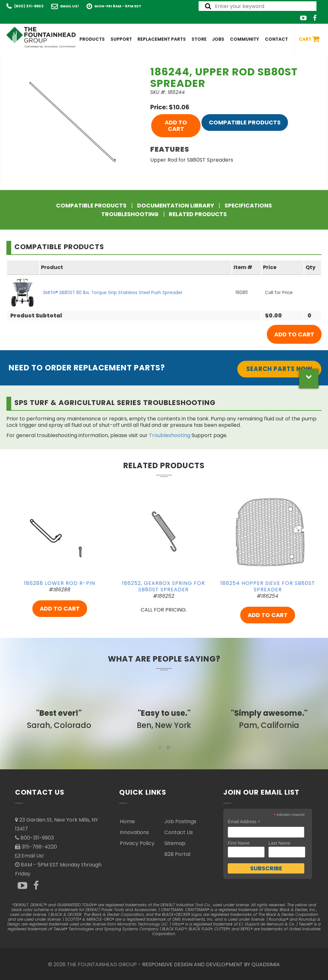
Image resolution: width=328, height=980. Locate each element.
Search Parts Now (279, 369)
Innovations (134, 832)
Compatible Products (245, 122)
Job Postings (180, 821)
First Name (239, 843)
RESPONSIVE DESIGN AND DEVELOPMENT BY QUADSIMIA (211, 964)
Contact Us (179, 832)
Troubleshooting (130, 214)
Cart (309, 39)
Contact (276, 39)
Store (199, 39)
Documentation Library (176, 206)
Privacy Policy (137, 843)
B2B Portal (177, 854)
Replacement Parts (162, 39)
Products (92, 39)
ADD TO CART (176, 126)
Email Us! (70, 6)
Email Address (244, 822)
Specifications (248, 206)
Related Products (198, 214)
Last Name (279, 843)
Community (245, 39)
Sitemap (175, 843)
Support (121, 39)
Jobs (218, 39)
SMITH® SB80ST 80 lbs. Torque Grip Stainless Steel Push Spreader (113, 293)
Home (127, 821)
